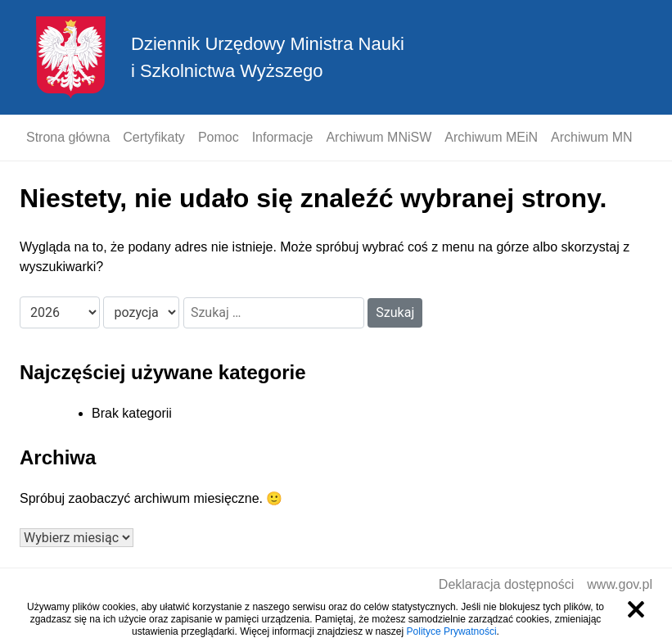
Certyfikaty (154, 137)
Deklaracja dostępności (506, 584)
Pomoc (219, 137)
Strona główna (68, 137)
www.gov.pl (620, 584)
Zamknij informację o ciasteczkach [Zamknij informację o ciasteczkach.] (636, 609)
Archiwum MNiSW (379, 137)
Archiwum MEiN (491, 137)
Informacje (283, 137)
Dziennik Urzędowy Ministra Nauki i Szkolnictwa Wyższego (268, 57)
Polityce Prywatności (452, 631)
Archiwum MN (592, 137)
